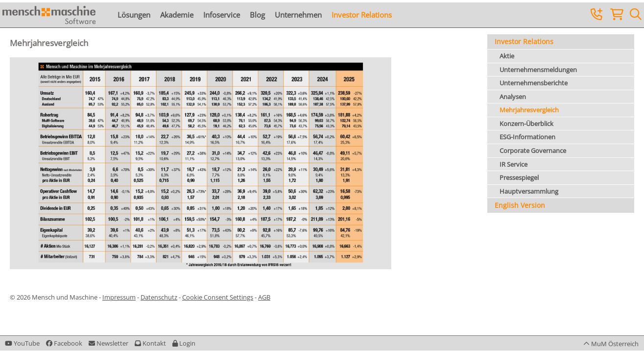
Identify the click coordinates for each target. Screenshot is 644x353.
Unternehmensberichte (534, 83)
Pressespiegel (519, 177)
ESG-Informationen (527, 137)
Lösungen (134, 15)
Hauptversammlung (529, 191)
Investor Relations (362, 15)
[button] (184, 343)
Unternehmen (298, 15)
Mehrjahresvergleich (529, 110)
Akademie (177, 15)
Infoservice (222, 15)
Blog (257, 15)
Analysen (513, 97)
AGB (264, 297)
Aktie (507, 56)
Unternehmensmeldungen (538, 70)
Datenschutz (159, 297)
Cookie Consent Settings (218, 297)
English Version (520, 205)
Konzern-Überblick (526, 124)
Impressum (119, 297)
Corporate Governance (533, 151)
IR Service (513, 164)
